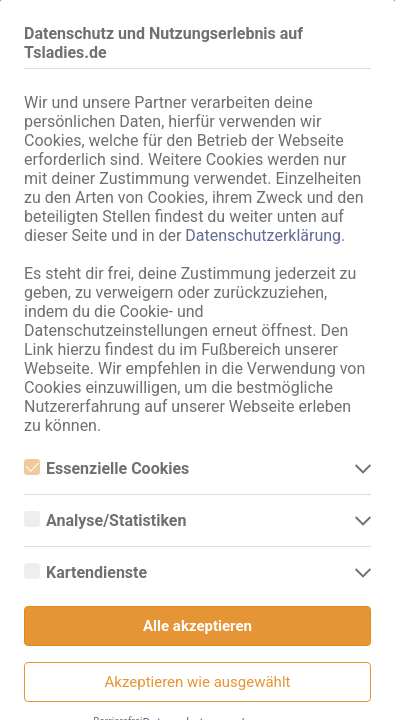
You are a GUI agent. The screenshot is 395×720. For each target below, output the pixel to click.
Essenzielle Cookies (106, 468)
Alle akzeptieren (197, 626)
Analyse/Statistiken (105, 520)
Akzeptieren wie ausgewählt (198, 682)
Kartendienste (85, 572)
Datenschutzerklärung (263, 235)
